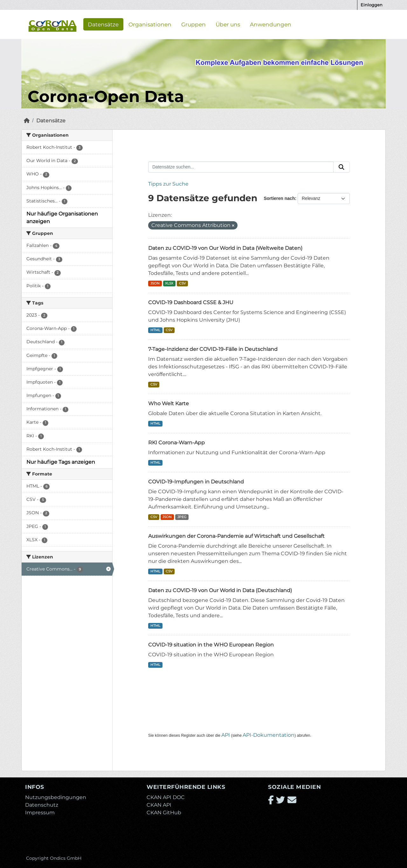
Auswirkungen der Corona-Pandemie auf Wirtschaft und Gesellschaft (236, 536)
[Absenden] (341, 167)
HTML (155, 330)
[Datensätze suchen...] (241, 167)
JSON (155, 283)
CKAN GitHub (164, 813)
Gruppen (193, 24)
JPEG (182, 517)
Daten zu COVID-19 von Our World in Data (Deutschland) (220, 590)
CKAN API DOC (166, 797)
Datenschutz (42, 805)
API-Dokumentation (269, 735)
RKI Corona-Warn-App (176, 443)
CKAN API (159, 805)
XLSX (169, 283)
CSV (182, 283)
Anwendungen (271, 24)
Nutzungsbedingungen (56, 797)
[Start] (27, 121)
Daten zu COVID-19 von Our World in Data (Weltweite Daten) (225, 248)
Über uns (228, 24)
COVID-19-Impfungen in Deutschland (196, 482)
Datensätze (103, 24)
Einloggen (372, 5)
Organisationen (150, 24)
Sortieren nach (279, 198)
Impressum (40, 813)
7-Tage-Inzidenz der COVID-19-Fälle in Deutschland (213, 349)
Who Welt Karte (169, 403)
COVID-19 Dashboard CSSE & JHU (191, 302)
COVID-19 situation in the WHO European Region (211, 645)
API (226, 735)
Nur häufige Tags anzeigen (61, 462)
